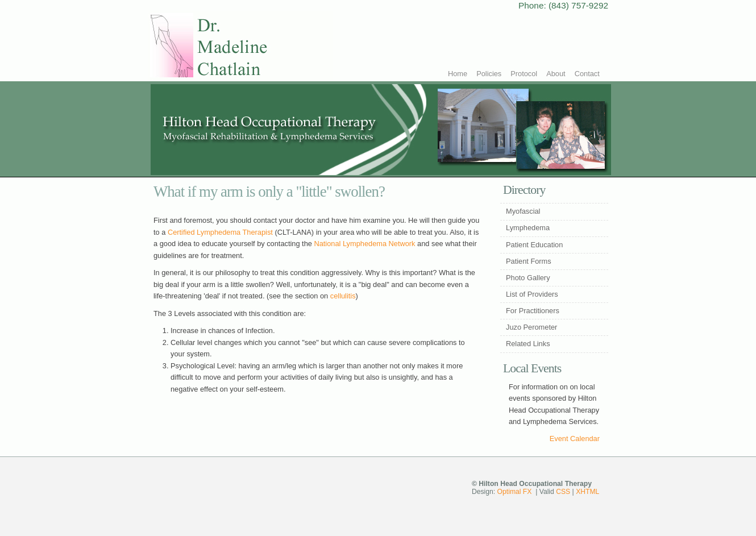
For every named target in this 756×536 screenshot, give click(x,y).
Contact (587, 74)
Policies (489, 74)
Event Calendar (575, 439)
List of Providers (532, 294)
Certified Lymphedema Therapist (220, 232)
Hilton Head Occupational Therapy (240, 46)
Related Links (528, 344)
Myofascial (523, 211)
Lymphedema (528, 228)
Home (458, 74)
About (556, 74)
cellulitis (343, 296)
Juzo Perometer (531, 327)
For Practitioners (533, 311)
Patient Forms (529, 261)
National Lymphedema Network (364, 244)
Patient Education (534, 245)
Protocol (524, 74)
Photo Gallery (528, 278)
